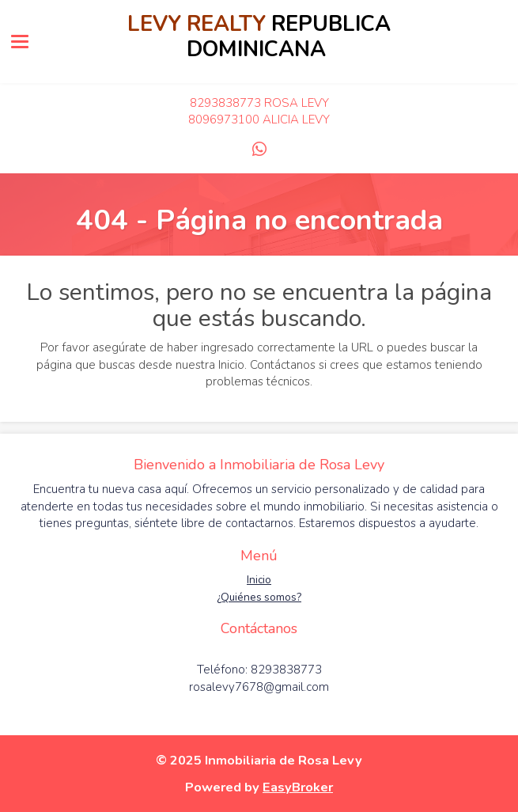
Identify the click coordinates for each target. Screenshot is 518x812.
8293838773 (225, 103)
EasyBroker (298, 787)
